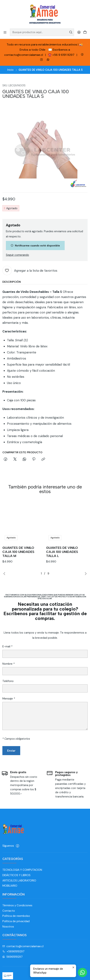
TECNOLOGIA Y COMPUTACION (22, 870)
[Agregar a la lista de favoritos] (30, 270)
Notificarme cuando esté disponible (35, 246)
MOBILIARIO (10, 886)
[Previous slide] (5, 574)
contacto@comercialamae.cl (23, 946)
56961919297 (13, 957)
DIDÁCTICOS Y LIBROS (16, 875)
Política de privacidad (16, 921)
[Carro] (85, 32)
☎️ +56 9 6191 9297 (62, 55)
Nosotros (8, 927)
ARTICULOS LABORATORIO (19, 881)
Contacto (9, 911)
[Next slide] (85, 574)
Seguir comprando (17, 255)
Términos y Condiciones (17, 905)
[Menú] (5, 32)
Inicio (10, 70)
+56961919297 (13, 951)
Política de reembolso (16, 916)
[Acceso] (79, 32)
